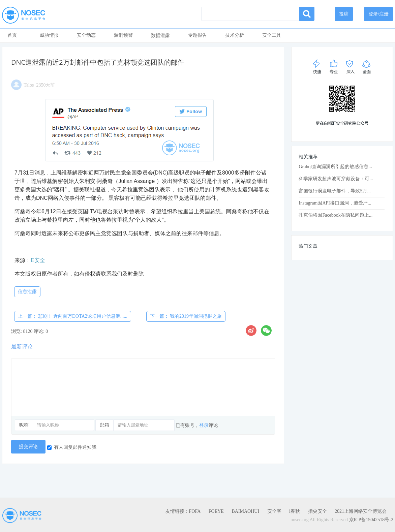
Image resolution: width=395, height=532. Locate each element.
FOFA (195, 511)
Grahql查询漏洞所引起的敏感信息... (335, 167)
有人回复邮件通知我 (72, 447)
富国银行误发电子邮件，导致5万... (335, 191)
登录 (204, 425)
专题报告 (197, 35)
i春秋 (295, 511)
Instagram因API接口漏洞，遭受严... (335, 203)
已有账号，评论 (197, 425)
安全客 (274, 511)
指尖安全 (317, 511)
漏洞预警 (123, 35)
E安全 (38, 260)
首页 (12, 35)
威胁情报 (49, 35)
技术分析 (235, 35)
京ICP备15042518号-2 (371, 520)
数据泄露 (160, 36)
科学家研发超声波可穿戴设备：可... (336, 179)
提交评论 (28, 447)
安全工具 (272, 35)
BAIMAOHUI (245, 511)
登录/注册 (378, 14)
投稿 (344, 14)
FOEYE (216, 511)
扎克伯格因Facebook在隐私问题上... (336, 215)
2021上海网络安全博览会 (361, 511)
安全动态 (86, 35)
